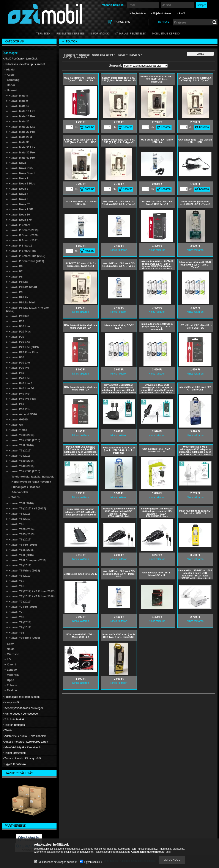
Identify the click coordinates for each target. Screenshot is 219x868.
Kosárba (89, 127)
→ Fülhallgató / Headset (24, 487)
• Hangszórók (11, 702)
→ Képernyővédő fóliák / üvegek (30, 482)
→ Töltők (14, 497)
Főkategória (69, 55)
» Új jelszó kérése (161, 13)
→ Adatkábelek (18, 492)
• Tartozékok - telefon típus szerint (95, 55)
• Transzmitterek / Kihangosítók (22, 758)
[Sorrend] (145, 66)
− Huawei (120, 55)
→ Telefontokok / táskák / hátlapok (31, 477)
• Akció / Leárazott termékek (20, 59)
